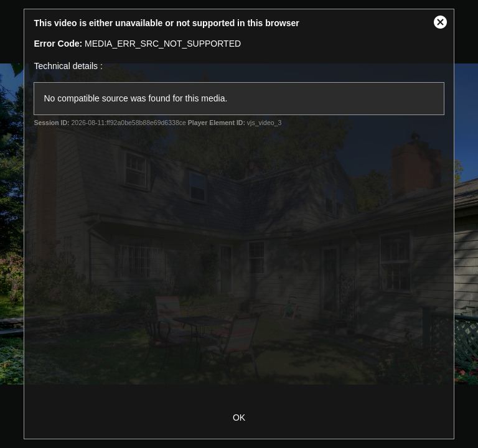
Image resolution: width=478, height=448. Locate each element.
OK (239, 418)
